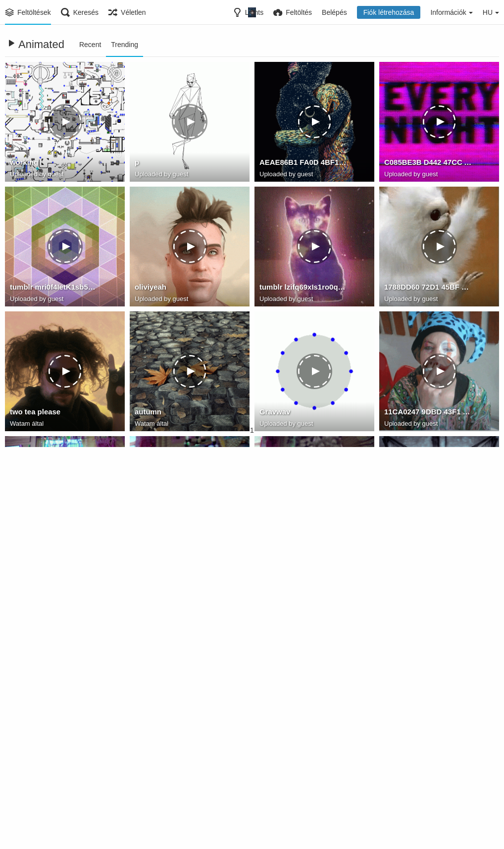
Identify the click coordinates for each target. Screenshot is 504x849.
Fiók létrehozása (389, 12)
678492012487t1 (36, 788)
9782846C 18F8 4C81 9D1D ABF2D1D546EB (179, 663)
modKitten (401, 538)
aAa (141, 788)
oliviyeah (150, 289)
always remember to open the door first (428, 663)
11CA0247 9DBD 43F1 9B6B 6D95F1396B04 (428, 413)
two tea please (34, 413)
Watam (20, 424)
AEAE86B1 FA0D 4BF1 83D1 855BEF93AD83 (303, 164)
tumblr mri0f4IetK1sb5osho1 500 (54, 289)
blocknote (276, 788)
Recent (90, 45)
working (23, 164)
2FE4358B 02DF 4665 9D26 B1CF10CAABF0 (54, 538)
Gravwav (274, 413)
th (263, 663)
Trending (125, 45)
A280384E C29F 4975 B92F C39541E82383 (179, 538)
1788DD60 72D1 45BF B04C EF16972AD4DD (428, 289)
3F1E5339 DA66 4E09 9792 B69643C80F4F (303, 538)
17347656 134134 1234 (47, 663)
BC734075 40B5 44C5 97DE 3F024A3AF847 (428, 788)
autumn (147, 413)
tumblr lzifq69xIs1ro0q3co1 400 (303, 289)
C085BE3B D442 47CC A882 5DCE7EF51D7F (428, 164)
